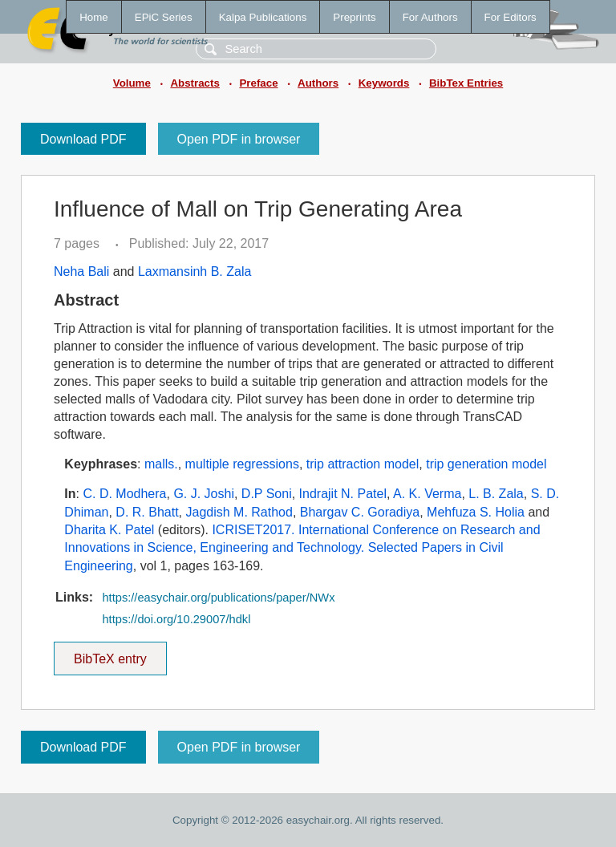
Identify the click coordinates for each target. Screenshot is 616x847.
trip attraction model (363, 464)
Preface (258, 83)
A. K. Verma (427, 494)
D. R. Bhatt (147, 512)
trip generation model (486, 464)
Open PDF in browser (239, 139)
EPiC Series (164, 17)
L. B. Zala (496, 494)
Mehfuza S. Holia (476, 512)
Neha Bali (81, 272)
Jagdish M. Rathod (239, 512)
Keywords (384, 83)
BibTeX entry (110, 654)
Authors (318, 83)
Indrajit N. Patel (343, 494)
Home (94, 17)
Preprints (354, 17)
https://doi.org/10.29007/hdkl (176, 619)
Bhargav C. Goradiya (360, 512)
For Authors (430, 17)
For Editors (511, 17)
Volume (132, 83)
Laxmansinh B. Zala (195, 272)
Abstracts (195, 83)
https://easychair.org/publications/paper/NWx (218, 598)
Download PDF (83, 139)
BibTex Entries (466, 83)
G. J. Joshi (204, 494)
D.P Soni (267, 494)
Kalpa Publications (263, 17)
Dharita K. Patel (109, 530)
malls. (161, 464)
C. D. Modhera (124, 494)
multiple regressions (242, 464)
